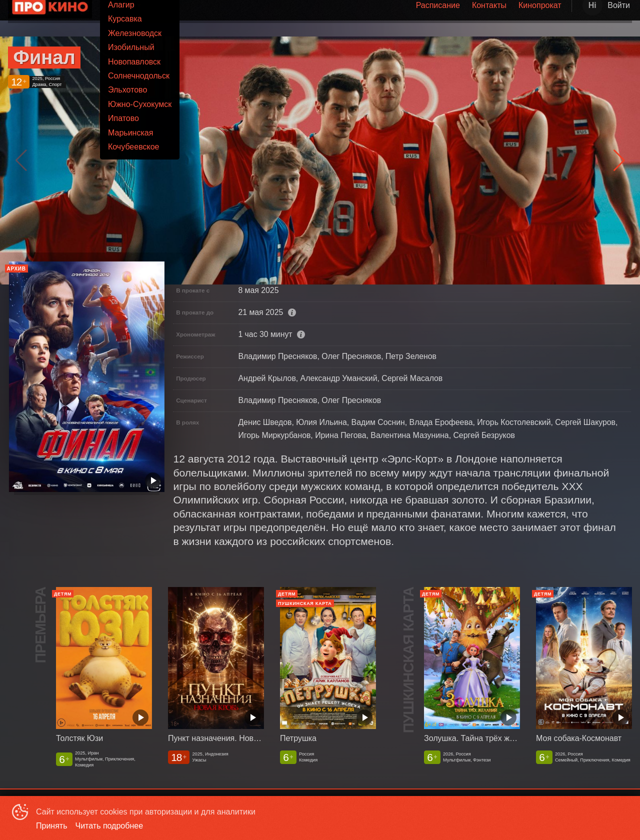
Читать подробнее (109, 826)
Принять (52, 826)
